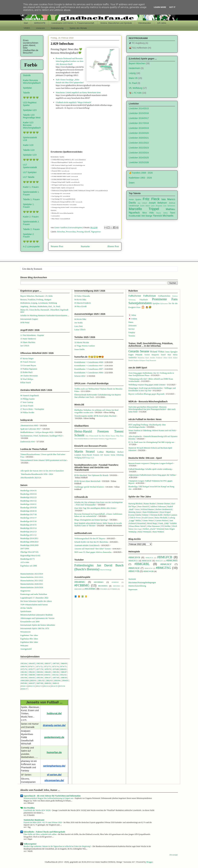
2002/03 (49, 680)
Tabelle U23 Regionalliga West (32, 116)
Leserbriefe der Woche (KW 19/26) (37, 810)
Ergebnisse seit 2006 (29, 566)
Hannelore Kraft (143, 358)
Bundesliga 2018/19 (28, 511)
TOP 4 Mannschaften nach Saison (34, 605)
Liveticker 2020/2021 (139, 138)
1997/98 (56, 678)
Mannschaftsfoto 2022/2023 (32, 577)
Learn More (160, 7)
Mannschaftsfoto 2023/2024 (32, 574)
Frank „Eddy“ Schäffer (168, 523)
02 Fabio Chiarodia (82, 296)
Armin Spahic (135, 200)
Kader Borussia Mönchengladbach (32, 82)
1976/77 (32, 669)
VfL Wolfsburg (136, 88)
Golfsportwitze (164, 296)
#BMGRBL (142, 564)
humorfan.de (54, 752)
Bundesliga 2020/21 (28, 504)
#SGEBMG (90, 589)
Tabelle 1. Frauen (31, 199)
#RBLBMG (78, 589)
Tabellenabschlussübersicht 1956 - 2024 (37, 474)
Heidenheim (135, 68)
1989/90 (40, 675)
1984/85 (48, 672)
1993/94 (24, 678)
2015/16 (62, 686)
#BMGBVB (134, 557)
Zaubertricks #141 (28, 442)
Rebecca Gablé (89, 439)
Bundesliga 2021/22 (28, 501)
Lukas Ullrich (80, 330)
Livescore (40, 28)
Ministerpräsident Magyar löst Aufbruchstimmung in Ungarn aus (49, 798)
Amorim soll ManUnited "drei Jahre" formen (93, 549)
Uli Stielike (166, 526)
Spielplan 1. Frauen (29, 206)
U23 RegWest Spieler (30, 104)
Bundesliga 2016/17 (28, 518)
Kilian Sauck (26, 382)
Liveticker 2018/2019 (139, 128)
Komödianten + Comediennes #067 (89, 366)
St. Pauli (133, 83)
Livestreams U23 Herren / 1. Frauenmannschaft (73, 23)
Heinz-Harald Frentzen (92, 431)
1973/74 (55, 666)
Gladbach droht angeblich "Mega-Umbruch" (74, 102)
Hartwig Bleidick (135, 504)
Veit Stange (147, 216)
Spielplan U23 (30, 110)
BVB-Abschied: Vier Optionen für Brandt (91, 475)
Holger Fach (90, 458)
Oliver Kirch (168, 358)
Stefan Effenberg (117, 455)
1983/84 (40, 672)
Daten (132, 183)
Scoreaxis (38, 269)
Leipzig (132, 73)
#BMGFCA (149, 558)
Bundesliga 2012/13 (28, 532)
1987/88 (24, 675)
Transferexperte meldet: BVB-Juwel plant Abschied (95, 416)
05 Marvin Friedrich (83, 303)
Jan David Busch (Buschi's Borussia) (99, 567)
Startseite (85, 246)
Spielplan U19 (30, 155)
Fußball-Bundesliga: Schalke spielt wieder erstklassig (150, 469)
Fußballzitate (150, 296)
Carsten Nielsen (162, 520)
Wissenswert (26, 632)
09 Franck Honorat (28, 362)
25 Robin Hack (27, 372)
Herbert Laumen (171, 515)
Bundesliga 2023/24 (28, 494)
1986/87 (64, 672)
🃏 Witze (132, 315)
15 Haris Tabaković (28, 339)
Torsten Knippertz (152, 355)
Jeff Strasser (105, 455)
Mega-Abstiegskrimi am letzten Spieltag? (91, 520)
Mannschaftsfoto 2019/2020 (32, 587)
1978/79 (48, 669)
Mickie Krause (110, 436)
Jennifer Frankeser (156, 358)
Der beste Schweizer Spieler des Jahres (36, 601)
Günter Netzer (148, 520)
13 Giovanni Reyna (28, 365)
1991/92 (55, 675)
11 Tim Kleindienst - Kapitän (32, 335)
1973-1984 (25, 562)
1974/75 (63, 666)
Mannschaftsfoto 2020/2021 (32, 584)
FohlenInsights (84, 565)
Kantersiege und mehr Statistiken (34, 594)
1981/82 (24, 672)
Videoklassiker (145, 23)
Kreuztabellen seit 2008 (30, 622)
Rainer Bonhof (150, 504)
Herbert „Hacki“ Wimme (153, 529)
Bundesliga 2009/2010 (29, 542)
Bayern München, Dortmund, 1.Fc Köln (37, 296)
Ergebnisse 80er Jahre (29, 639)
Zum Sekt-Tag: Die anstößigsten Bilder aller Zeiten (95, 508)
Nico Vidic (148, 213)
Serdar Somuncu (99, 439)
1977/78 (40, 669)
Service (131, 329)
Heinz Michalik (161, 518)
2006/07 (32, 683)
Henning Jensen (135, 512)
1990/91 (47, 675)
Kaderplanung (57, 28)
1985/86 (56, 672)
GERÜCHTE (40, 23)
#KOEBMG (103, 586)
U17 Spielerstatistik (30, 166)
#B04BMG (80, 582)
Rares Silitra (162, 213)
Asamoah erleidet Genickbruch (87, 545)
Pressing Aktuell (83, 232)
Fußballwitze (135, 296)
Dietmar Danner (164, 504)
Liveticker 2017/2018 (139, 123)
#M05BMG (117, 586)
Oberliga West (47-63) (29, 552)
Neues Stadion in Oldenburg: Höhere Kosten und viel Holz (152, 430)
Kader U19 (28, 145)
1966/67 (48, 663)
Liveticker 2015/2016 (139, 113)
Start (26, 23)
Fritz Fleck (151, 199)
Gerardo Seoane (139, 351)
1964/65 (32, 663)
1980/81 (63, 669)
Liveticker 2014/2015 (139, 108)
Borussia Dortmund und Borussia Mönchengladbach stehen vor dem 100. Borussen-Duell (70, 61)
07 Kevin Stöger (27, 358)
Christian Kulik (156, 515)
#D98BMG (115, 582)
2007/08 (40, 683)
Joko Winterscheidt (92, 436)
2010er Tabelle (26, 608)
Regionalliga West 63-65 (30, 555)
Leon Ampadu (156, 206)
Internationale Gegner (29, 319)
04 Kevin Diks (80, 300)
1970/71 (31, 666)
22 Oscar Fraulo (27, 406)
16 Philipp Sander (28, 399)
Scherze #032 (80, 376)
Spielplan (28, 88)
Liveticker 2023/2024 (139, 153)
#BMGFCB (165, 557)
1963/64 (24, 663)
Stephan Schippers (140, 360)
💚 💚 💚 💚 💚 (31, 98)
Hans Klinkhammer (151, 512)
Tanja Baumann (151, 360)
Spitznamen (164, 304)
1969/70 (24, 666)
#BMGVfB (134, 571)
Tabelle (26, 93)
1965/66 (40, 663)
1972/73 (47, 666)
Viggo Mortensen (111, 439)
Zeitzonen (132, 325)
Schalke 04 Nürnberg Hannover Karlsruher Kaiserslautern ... (45, 315)
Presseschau (71, 232)
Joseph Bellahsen (158, 203)
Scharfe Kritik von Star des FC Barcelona (91, 542)
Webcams (24, 646)
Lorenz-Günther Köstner (139, 515)
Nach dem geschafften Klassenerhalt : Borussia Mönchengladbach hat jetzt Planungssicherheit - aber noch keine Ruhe (152, 409)
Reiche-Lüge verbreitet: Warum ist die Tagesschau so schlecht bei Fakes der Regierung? (58, 846)
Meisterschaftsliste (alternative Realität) (37, 615)
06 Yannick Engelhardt (30, 395)
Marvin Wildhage (106, 570)
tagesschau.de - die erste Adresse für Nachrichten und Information (52, 796)
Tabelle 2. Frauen (31, 229)
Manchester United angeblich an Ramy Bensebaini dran (78, 92)
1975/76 (24, 669)
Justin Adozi (145, 206)
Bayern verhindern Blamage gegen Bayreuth (146, 394)
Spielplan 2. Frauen (29, 235)
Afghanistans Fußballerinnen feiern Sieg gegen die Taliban (152, 475)
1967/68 (56, 663)
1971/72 (39, 666)
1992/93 (63, 675)
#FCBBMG (82, 585)
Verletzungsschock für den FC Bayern (90, 538)
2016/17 (24, 689)
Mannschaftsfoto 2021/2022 (32, 581)
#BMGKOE (147, 561)
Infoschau (61, 232)
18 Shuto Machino (28, 342)
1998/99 (64, 678)
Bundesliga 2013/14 (28, 528)
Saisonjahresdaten (140, 303)
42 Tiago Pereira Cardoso (85, 346)
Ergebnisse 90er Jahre (29, 642)
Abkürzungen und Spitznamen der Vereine (38, 618)
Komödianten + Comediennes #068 (89, 362)
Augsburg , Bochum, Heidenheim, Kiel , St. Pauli (40, 306)
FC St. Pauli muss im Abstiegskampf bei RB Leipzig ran (151, 442)
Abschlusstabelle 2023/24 (31, 478)
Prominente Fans (165, 299)
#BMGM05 (172, 560)
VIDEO (27, 28)
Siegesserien (25, 591)
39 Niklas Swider (27, 412)
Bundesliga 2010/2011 (29, 538)
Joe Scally (79, 323)
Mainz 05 (133, 78)
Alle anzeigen (174, 855)
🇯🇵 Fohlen (133, 319)
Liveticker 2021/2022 (139, 143)
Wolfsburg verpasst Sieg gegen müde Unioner (147, 385)
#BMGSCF (166, 564)
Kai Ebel (102, 436)
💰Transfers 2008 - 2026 (141, 173)
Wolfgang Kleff (80, 458)
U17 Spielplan (30, 172)
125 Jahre (162, 23)
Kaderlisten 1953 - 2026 (140, 178)
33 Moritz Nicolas (82, 342)
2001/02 (41, 680)
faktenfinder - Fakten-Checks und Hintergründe (44, 832)
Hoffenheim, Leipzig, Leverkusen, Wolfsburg (39, 303)
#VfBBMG (114, 589)
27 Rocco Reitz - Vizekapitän (32, 409)
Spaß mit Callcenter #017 (31, 429)
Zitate (138, 307)
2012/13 (39, 686)
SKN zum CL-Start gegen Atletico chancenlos (93, 552)
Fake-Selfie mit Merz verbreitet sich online (40, 834)
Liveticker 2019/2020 (139, 133)
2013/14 (47, 686)
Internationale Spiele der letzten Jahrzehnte (38, 625)
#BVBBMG (99, 582)
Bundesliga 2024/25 (28, 491)
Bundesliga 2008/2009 (29, 545)
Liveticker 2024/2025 (139, 158)
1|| (27, 686)
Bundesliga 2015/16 (28, 521)
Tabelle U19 (29, 150)
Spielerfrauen (26, 611)
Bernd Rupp (152, 523)
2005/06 (24, 683)
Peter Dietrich (143, 506)
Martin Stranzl (85, 451)
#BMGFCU (133, 561)
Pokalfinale (144, 300)
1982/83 (32, 672)
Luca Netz (79, 326)
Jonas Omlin (79, 349)
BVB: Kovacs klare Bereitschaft (87, 481)
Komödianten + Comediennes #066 (89, 373)
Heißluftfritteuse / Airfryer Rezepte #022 (37, 432)
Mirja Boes (120, 436)
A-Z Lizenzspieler (31, 247)
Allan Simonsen (153, 526)
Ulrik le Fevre (135, 518)
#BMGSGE (134, 568)
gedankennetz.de (54, 737)
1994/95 (32, 678)
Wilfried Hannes (147, 509)
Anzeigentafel (26, 649)
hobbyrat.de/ (54, 713)
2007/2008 (25, 549)
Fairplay (132, 332)
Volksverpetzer (30, 844)
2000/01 (33, 680)
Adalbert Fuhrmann (158, 506)
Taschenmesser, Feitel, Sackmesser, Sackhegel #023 (41, 436)
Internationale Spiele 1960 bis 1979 (35, 628)
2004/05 (65, 680)
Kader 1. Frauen (31, 187)
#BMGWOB (148, 571)
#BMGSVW (148, 568)
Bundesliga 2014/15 (28, 525)
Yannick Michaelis (163, 216)
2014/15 (54, 686)
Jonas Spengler (171, 352)
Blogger (150, 862)
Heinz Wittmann (144, 532)
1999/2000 (25, 680)
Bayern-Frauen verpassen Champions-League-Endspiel (151, 463)
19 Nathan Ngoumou (29, 369)
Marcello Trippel (144, 209)
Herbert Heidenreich (164, 509)
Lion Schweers (169, 206)
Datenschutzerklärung (137, 586)
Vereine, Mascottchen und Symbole (116, 23)
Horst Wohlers (158, 532)
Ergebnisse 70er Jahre (29, 635)
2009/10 (56, 683)
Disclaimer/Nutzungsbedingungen (142, 582)
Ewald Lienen (148, 518)
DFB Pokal (25, 322)
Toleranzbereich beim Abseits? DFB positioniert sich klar (44, 460)
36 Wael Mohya (27, 379)
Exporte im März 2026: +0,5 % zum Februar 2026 (43, 822)
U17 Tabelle (29, 177)
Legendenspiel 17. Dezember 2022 (34, 598)
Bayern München (137, 63)
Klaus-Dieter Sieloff (138, 526)
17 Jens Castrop (27, 402)
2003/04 (57, 680)
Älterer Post (113, 246)
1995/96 (40, 678)
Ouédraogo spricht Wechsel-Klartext (89, 487)
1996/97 (48, 678)
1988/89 (32, 675)
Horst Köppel (165, 512)
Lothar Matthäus (106, 452)
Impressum (133, 589)
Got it (172, 7)
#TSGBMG (104, 589)
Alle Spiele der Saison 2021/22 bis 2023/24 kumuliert (42, 471)
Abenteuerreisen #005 (29, 425)
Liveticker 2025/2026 (139, 162)
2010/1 (24, 686)
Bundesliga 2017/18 (28, 514)
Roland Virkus (157, 351)
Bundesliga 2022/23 (28, 497)
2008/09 (48, 683)
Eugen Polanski (135, 355)
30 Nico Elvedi (81, 306)
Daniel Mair (166, 355)
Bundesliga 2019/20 (28, 508)
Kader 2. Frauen (31, 217)
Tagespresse (96, 232)
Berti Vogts (138, 529)
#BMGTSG (163, 568)
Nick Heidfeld (79, 439)
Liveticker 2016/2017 (139, 118)
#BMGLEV (159, 561)
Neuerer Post (57, 246)
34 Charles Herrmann (29, 376)
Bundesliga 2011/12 (28, 535)
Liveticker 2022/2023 (139, 148)
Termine (132, 336)
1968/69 (64, 663)
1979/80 (56, 669)
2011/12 (32, 686)
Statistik (27, 75)
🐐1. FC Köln (135, 93)
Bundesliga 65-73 (28, 559)
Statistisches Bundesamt (34, 820)
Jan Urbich (142, 203)
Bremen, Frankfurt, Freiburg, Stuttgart (36, 300)
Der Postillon (29, 808)
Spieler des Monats (78, 28)
